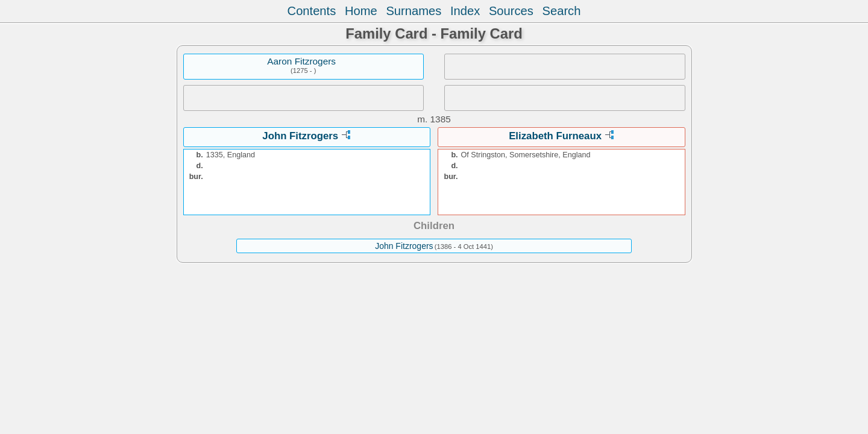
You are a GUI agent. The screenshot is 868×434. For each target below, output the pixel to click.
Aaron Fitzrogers (301, 61)
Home (361, 11)
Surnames (414, 11)
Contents (312, 11)
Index (465, 11)
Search (562, 11)
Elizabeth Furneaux (555, 136)
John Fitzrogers (300, 136)
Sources (511, 11)
